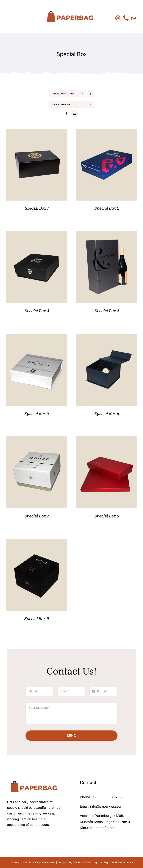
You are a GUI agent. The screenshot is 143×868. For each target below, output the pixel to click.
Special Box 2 (107, 208)
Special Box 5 (36, 414)
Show (61, 105)
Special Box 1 (36, 208)
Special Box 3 (36, 311)
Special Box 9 (36, 619)
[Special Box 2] (107, 132)
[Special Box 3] (36, 234)
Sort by (63, 94)
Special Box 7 (36, 516)
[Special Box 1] (36, 132)
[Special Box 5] (36, 337)
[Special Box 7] (36, 439)
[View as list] (75, 114)
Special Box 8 (107, 516)
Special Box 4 (107, 311)
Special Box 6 (107, 414)
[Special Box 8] (107, 439)
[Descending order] (91, 94)
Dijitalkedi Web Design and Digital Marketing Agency (103, 862)
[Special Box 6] (107, 337)
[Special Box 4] (107, 234)
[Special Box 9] (36, 542)
